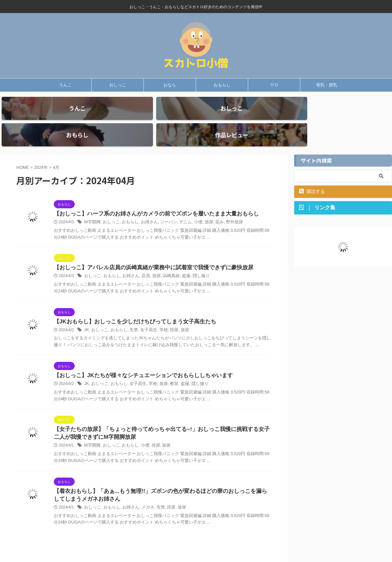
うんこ (65, 85)
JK (86, 314)
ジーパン (163, 206)
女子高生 (144, 314)
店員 (142, 260)
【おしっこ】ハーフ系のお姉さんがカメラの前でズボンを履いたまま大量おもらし (150, 197)
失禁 (130, 314)
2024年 (41, 150)
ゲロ (274, 85)
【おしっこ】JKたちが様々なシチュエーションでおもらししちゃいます (138, 360)
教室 (168, 369)
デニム (178, 206)
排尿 (168, 314)
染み (210, 206)
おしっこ (118, 85)
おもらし (222, 85)
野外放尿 (224, 206)
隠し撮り (193, 260)
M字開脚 (92, 206)
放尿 (201, 206)
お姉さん (145, 206)
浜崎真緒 (165, 260)
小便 (190, 206)
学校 (158, 314)
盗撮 (179, 260)
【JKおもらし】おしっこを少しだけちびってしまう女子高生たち (130, 306)
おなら (170, 85)
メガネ (143, 495)
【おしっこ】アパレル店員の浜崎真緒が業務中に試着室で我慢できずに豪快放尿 (148, 251)
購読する (312, 174)
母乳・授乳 (327, 85)
